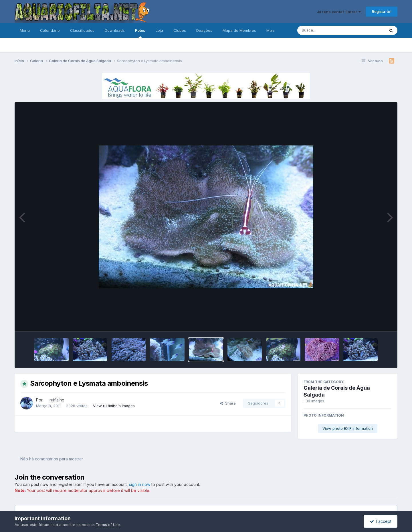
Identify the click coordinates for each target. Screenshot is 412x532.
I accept (381, 521)
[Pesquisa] (325, 30)
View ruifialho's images (114, 406)
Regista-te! (382, 11)
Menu (25, 30)
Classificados (82, 30)
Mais (271, 30)
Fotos (140, 33)
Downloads (115, 30)
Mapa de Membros (239, 30)
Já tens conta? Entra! (339, 12)
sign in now (140, 484)
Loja (159, 30)
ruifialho (57, 400)
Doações (204, 30)
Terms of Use (108, 525)
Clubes (180, 30)
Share (228, 403)
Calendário (50, 30)
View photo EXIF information (348, 428)
